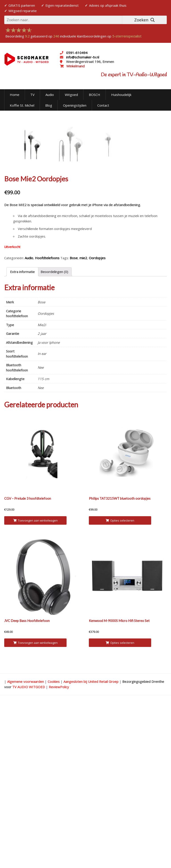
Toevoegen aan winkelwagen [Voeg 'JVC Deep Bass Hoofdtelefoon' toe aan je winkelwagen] (36, 805)
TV (32, 95)
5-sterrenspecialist (127, 36)
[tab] (22, 434)
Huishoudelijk (121, 95)
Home (15, 95)
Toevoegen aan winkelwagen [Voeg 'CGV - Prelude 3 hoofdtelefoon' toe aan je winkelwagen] (36, 683)
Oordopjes (97, 420)
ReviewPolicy (59, 849)
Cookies (54, 844)
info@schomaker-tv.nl (82, 57)
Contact (103, 105)
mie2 (83, 420)
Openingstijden (75, 105)
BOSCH (95, 95)
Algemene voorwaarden (25, 844)
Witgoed (71, 95)
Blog (49, 105)
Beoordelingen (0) (54, 434)
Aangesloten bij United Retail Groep (91, 844)
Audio (50, 95)
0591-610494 (77, 53)
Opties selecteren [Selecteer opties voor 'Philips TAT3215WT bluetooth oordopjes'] (120, 683)
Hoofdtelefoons (47, 420)
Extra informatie (22, 434)
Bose (74, 420)
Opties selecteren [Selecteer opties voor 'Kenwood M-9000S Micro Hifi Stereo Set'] (120, 805)
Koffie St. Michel (22, 105)
